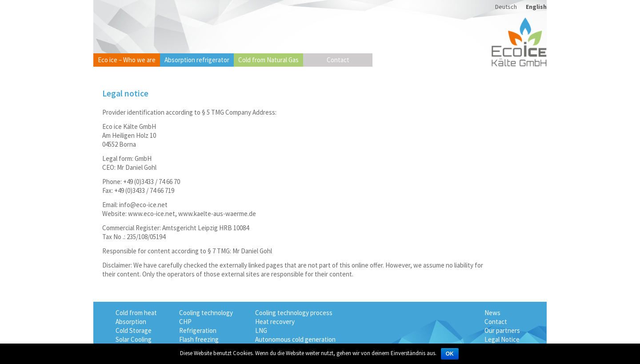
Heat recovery (275, 322)
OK (450, 354)
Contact (338, 60)
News (492, 313)
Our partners (502, 330)
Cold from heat (136, 313)
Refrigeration (198, 330)
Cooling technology (206, 313)
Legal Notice (502, 339)
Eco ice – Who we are (127, 60)
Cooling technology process (294, 313)
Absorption (131, 322)
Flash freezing (199, 339)
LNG (261, 330)
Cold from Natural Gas (268, 60)
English (536, 7)
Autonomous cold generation (295, 339)
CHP (185, 322)
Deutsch (506, 7)
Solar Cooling (134, 339)
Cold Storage (134, 330)
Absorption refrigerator (197, 60)
